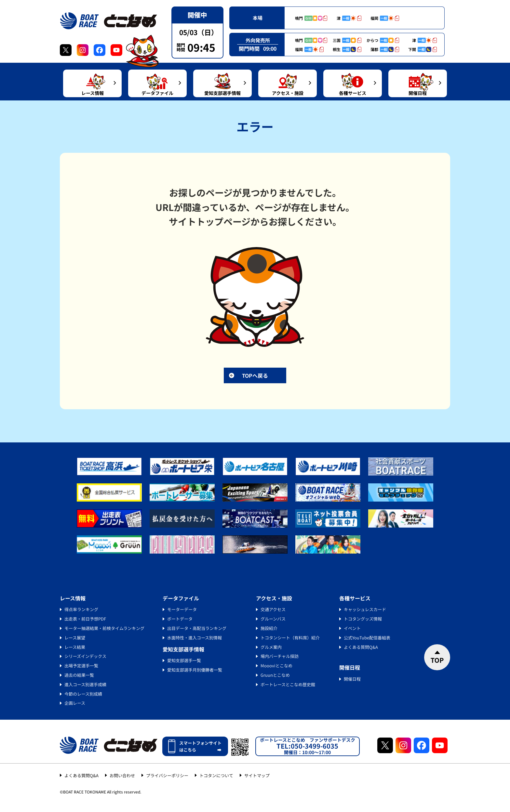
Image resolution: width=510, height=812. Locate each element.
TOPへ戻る (255, 375)
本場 (258, 18)
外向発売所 (258, 40)
